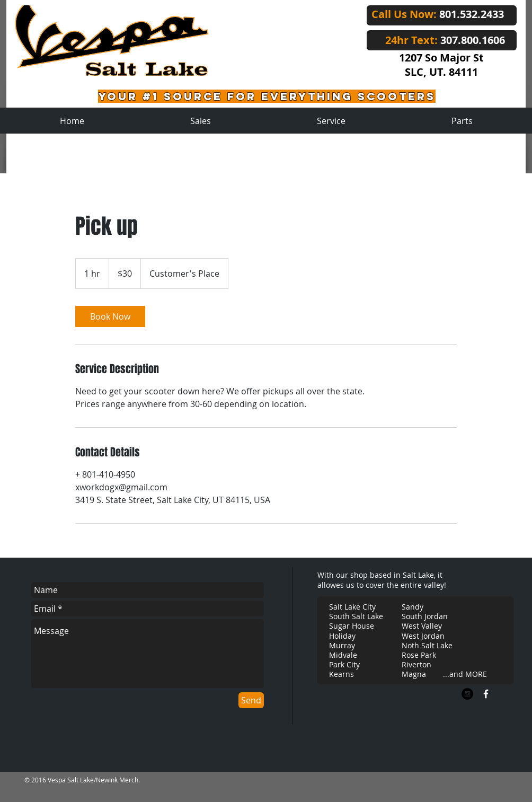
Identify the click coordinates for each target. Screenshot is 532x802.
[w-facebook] (486, 694)
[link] (110, 316)
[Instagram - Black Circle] (467, 694)
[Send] (251, 700)
